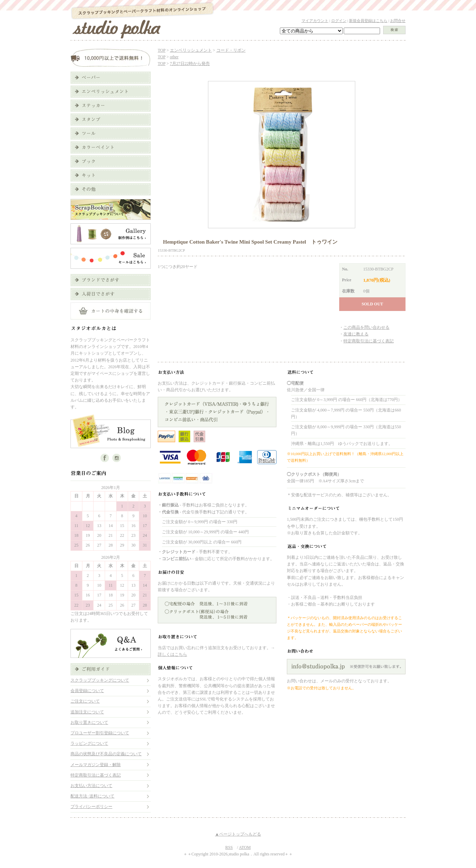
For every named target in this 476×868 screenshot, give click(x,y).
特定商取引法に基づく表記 (96, 775)
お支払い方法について (91, 786)
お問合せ (398, 21)
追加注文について (87, 712)
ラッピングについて (89, 743)
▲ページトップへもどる (238, 834)
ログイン (339, 21)
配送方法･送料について (92, 796)
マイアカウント (315, 21)
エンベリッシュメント (191, 50)
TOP (162, 50)
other (174, 57)
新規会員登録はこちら (368, 21)
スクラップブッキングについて (100, 680)
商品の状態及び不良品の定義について (106, 754)
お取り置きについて (89, 722)
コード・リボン (231, 50)
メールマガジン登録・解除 (96, 765)
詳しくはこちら (172, 654)
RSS (229, 847)
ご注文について (85, 701)
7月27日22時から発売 (190, 64)
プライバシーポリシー (91, 807)
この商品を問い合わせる (366, 327)
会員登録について (87, 691)
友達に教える (356, 334)
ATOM (245, 847)
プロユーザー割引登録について (100, 733)
